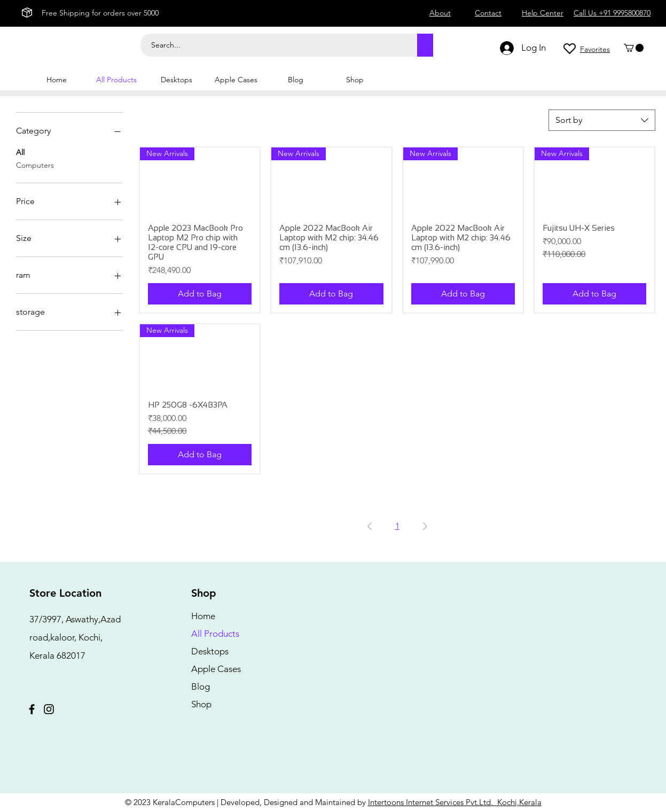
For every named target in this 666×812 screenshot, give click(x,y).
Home (203, 616)
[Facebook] (32, 709)
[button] (634, 48)
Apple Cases (216, 669)
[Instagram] (49, 709)
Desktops (210, 651)
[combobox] (602, 120)
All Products (215, 634)
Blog (201, 686)
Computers (35, 165)
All (20, 152)
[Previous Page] (370, 526)
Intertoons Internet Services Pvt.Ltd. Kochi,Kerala (455, 802)
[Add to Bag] (200, 294)
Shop (201, 704)
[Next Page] (425, 526)
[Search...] (273, 45)
